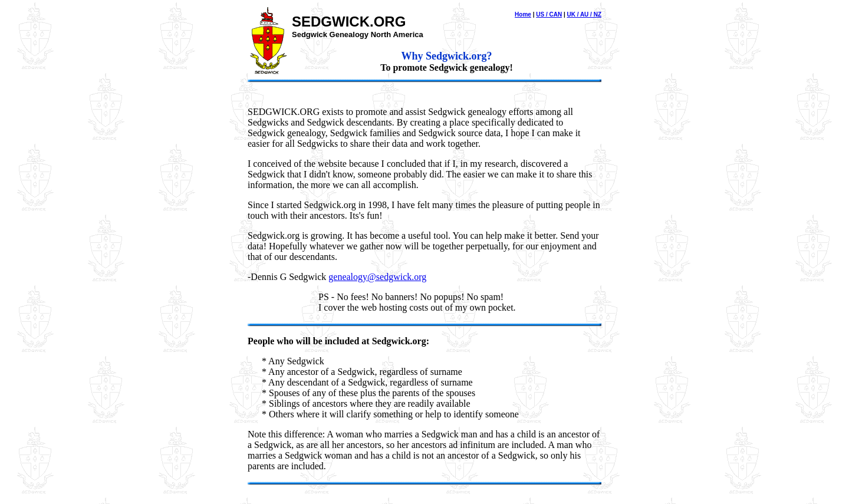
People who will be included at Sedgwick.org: (338, 341)
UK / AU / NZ (584, 14)
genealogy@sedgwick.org (377, 277)
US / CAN (549, 14)
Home (523, 14)
